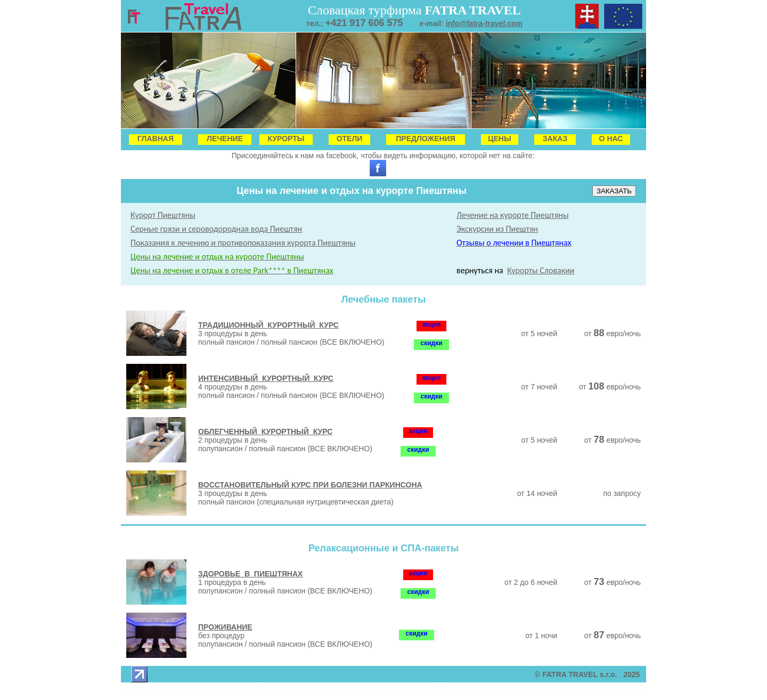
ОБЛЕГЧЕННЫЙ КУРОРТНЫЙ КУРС (265, 432)
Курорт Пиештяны (163, 215)
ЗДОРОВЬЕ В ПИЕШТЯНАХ (250, 574)
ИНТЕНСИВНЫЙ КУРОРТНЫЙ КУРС (266, 378)
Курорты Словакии (541, 270)
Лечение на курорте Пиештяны (513, 215)
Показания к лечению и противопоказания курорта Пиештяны (243, 243)
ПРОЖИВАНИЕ (225, 627)
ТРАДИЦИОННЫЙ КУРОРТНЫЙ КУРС (268, 325)
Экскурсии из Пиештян (497, 229)
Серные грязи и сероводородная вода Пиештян (216, 229)
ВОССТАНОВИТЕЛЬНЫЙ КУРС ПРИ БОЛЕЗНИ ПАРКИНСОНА (310, 485)
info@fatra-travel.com (484, 23)
